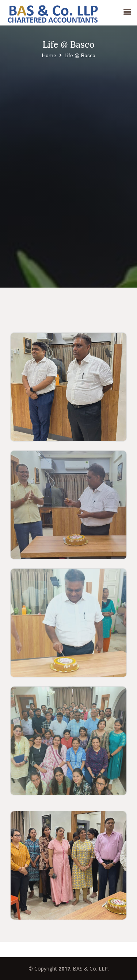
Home (49, 55)
